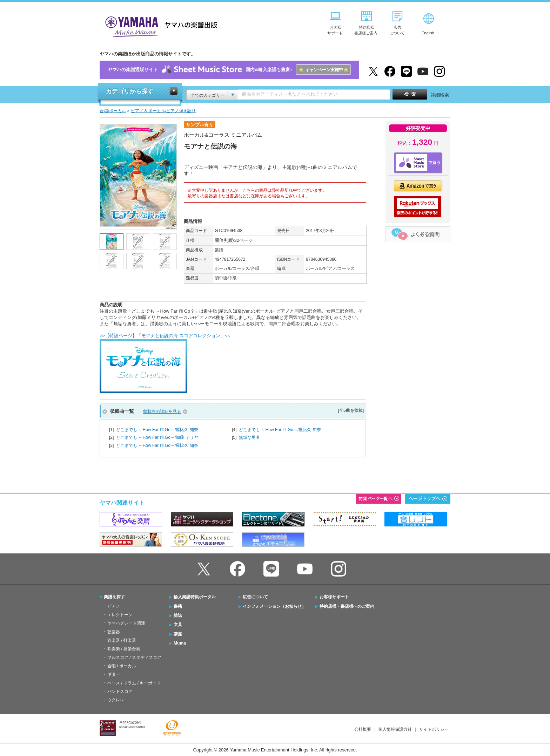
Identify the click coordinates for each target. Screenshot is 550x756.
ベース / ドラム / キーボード (134, 683)
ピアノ (114, 606)
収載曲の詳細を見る (162, 411)
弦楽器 (114, 632)
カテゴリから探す (130, 91)
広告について (255, 597)
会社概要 (363, 729)
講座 (178, 634)
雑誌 (178, 615)
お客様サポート (334, 597)
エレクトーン (120, 615)
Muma (180, 643)
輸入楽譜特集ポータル (195, 597)
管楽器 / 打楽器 (122, 640)
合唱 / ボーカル (122, 666)
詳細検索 (440, 95)
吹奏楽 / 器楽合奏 (124, 649)
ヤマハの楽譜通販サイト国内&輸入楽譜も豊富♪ (229, 70)
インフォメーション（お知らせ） (274, 606)
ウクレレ (116, 700)
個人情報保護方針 (395, 729)
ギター (114, 674)
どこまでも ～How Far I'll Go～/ (157, 430)
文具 (178, 625)
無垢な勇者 (249, 437)
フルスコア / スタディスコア (134, 658)
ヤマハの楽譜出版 (159, 26)
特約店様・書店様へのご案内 (347, 606)
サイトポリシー (434, 729)
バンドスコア (120, 692)
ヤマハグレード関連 (126, 623)
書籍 (178, 606)
